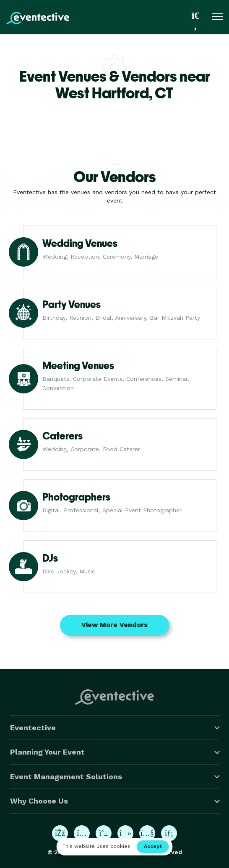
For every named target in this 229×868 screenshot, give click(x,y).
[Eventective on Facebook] (60, 833)
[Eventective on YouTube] (147, 833)
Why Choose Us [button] (39, 801)
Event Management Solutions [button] (66, 777)
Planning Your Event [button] (47, 752)
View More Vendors (114, 625)
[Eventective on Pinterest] (104, 833)
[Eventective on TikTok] (125, 833)
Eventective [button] (33, 728)
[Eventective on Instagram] (82, 833)
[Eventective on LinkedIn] (169, 833)
